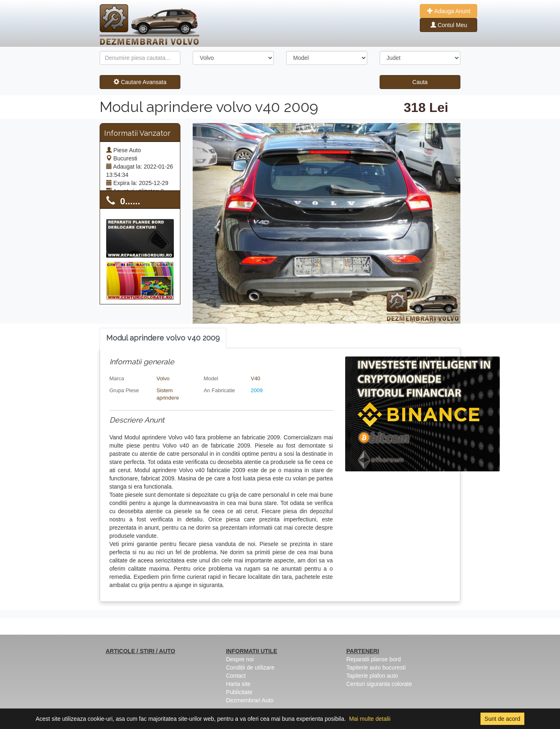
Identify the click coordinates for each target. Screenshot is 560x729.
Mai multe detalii (370, 719)
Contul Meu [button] (449, 25)
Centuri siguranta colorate (379, 684)
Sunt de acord (502, 719)
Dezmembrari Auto (250, 700)
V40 (256, 378)
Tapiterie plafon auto (372, 676)
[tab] (163, 338)
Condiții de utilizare (250, 667)
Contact (236, 676)
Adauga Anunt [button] (449, 11)
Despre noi (240, 659)
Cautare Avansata (140, 82)
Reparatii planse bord (374, 659)
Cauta (420, 82)
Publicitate (239, 692)
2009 (257, 390)
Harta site (238, 684)
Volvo (163, 378)
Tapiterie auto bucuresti (376, 667)
